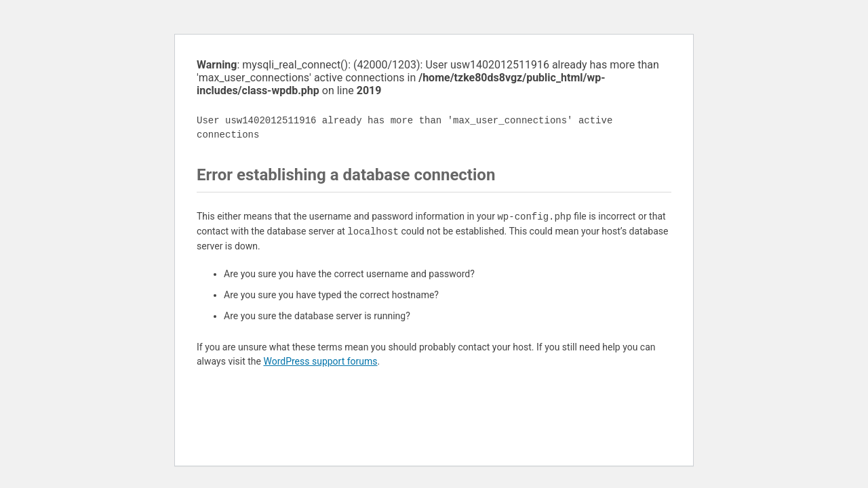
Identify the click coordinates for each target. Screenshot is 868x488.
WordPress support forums (320, 361)
